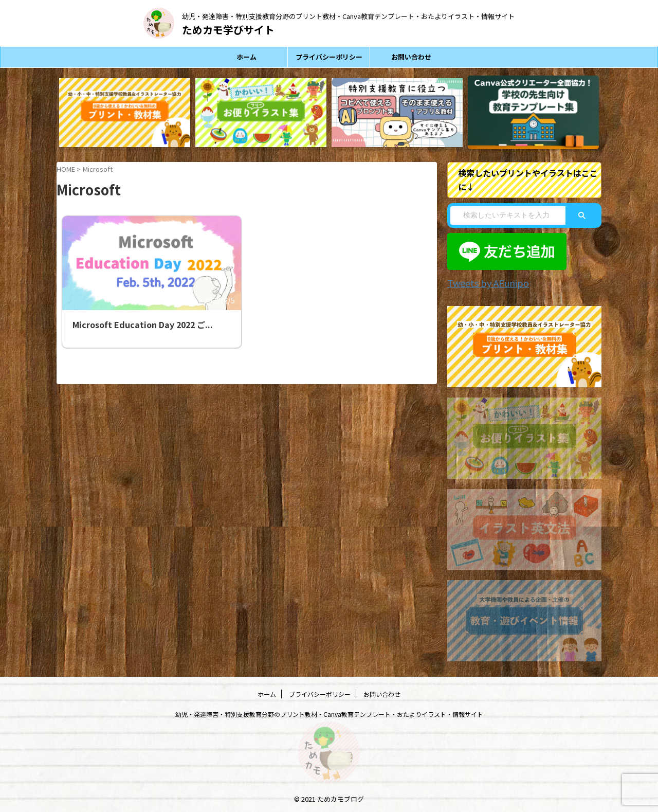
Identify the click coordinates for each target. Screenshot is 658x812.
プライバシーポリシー (329, 57)
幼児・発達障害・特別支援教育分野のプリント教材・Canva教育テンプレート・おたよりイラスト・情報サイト (329, 712)
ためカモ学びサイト (228, 30)
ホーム (246, 57)
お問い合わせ (411, 57)
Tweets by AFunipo (482, 282)
